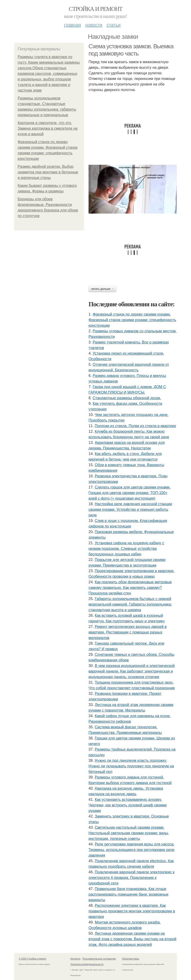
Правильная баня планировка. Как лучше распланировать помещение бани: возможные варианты (128, 894)
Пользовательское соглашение (99, 959)
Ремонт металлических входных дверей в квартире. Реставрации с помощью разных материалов (128, 632)
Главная (72, 25)
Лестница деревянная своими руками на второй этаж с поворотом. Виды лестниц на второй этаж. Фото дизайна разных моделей (132, 939)
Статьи (113, 25)
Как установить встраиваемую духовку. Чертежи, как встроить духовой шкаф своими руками (128, 805)
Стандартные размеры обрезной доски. (127, 398)
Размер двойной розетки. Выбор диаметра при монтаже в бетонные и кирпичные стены (48, 172)
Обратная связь (131, 959)
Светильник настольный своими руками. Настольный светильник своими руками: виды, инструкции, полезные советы (129, 833)
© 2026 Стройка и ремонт (33, 959)
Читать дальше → (102, 289)
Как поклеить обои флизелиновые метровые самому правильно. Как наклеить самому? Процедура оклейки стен (130, 588)
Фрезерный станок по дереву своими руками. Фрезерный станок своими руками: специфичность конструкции (132, 320)
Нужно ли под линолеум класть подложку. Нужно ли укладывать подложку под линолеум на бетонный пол (131, 766)
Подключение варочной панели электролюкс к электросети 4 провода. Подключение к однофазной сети (132, 878)
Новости (94, 25)
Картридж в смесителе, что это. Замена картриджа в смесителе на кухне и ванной (48, 128)
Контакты (75, 959)
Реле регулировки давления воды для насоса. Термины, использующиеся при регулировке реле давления (132, 850)
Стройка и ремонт (96, 9)
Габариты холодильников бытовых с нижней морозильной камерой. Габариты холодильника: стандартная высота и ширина (130, 604)
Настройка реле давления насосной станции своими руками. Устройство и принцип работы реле (130, 510)
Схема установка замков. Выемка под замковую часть (131, 50)
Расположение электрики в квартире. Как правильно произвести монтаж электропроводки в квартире (132, 911)
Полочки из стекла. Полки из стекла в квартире (135, 426)
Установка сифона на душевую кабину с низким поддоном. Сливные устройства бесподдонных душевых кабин (126, 549)
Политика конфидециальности (87, 964)
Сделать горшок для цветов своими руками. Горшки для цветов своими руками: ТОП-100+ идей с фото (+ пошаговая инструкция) (130, 493)
